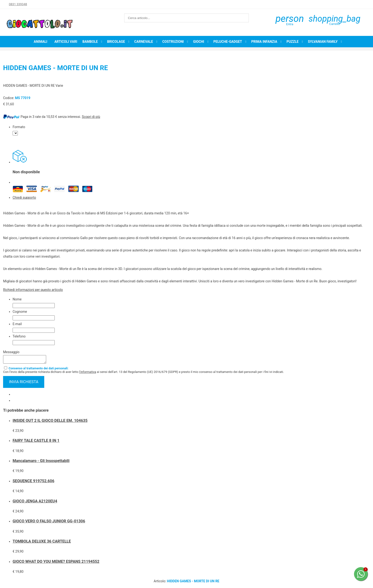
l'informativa (88, 373)
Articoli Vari (66, 42)
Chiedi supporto (24, 198)
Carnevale (144, 42)
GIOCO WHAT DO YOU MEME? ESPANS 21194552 (56, 563)
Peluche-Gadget (228, 42)
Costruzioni (173, 42)
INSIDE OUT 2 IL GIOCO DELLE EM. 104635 (50, 422)
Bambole (90, 42)
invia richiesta (24, 383)
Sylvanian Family (323, 42)
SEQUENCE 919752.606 (33, 482)
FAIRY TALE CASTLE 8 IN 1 (36, 442)
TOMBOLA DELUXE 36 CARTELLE (42, 543)
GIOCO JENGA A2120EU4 (35, 503)
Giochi (199, 42)
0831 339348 (18, 4)
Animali (41, 42)
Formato (19, 127)
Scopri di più (91, 117)
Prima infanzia (264, 42)
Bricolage (116, 42)
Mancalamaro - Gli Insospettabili (41, 462)
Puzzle (292, 42)
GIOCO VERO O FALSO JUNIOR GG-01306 (49, 523)
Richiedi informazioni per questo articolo (33, 290)
